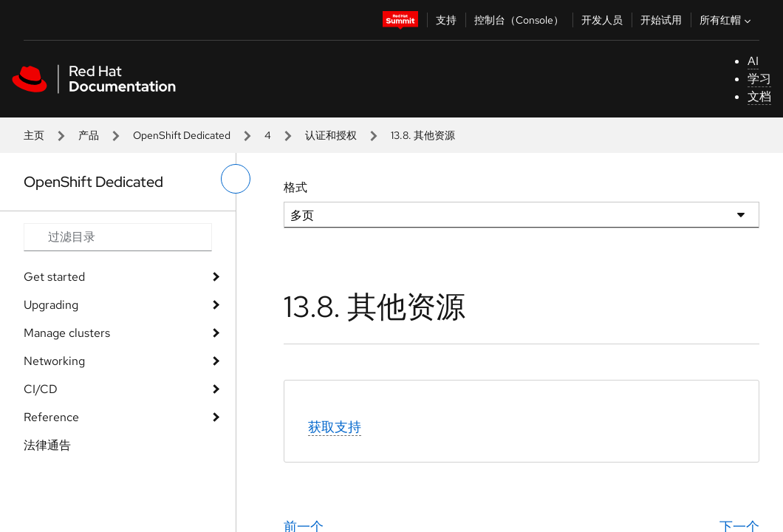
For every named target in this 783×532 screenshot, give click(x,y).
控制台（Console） (519, 20)
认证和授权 (331, 135)
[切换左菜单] (236, 179)
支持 (446, 20)
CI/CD (41, 389)
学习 (759, 79)
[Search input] (118, 237)
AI (753, 61)
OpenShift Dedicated (182, 135)
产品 (89, 135)
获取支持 (335, 427)
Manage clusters (67, 333)
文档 (759, 96)
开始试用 (661, 20)
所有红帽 (727, 20)
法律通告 (47, 445)
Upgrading (51, 305)
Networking (54, 361)
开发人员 (602, 20)
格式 (295, 187)
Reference (51, 417)
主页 (34, 135)
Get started (54, 277)
